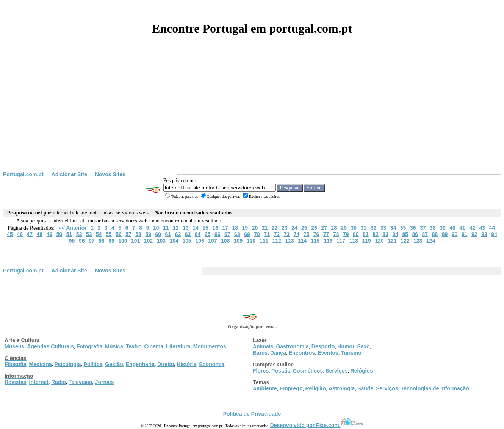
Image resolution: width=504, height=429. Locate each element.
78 (336, 234)
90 (455, 234)
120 (379, 241)
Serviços (337, 371)
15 (205, 228)
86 (415, 234)
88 (435, 234)
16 (215, 228)
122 (405, 241)
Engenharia (140, 364)
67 (227, 234)
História (186, 364)
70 (257, 234)
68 (237, 234)
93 (484, 234)
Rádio (59, 382)
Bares (260, 353)
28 (334, 228)
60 (158, 234)
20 (255, 228)
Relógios (362, 371)
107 (212, 241)
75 (307, 234)
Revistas (16, 382)
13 (186, 228)
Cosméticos (308, 371)
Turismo (351, 353)
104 (174, 241)
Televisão (81, 382)
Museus (14, 346)
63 (188, 234)
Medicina (41, 364)
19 (245, 228)
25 (304, 228)
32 (374, 228)
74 (297, 234)
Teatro (134, 346)
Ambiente (265, 388)
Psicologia (67, 364)
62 (178, 234)
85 (405, 234)
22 (275, 228)
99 (111, 241)
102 (148, 241)
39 (443, 228)
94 (494, 234)
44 (492, 228)
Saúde (365, 388)
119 (367, 241)
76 (316, 234)
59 (148, 234)
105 (187, 241)
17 (225, 228)
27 (324, 228)
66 (218, 234)
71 (267, 234)
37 (423, 228)
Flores (261, 371)
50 (59, 234)
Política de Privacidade (252, 414)
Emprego (291, 388)
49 (50, 234)
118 (354, 241)
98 (102, 241)
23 (285, 228)
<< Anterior (73, 228)
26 (314, 228)
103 (161, 241)
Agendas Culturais (50, 346)
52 (79, 234)
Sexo (363, 346)
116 (328, 241)
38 (433, 228)
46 (20, 234)
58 (138, 234)
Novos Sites (110, 174)
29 (344, 228)
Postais (281, 371)
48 (40, 234)
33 (383, 228)
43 (482, 228)
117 (341, 241)
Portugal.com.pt (23, 174)
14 (196, 228)
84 (395, 234)
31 (364, 228)
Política (93, 364)
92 (474, 234)
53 (89, 234)
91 (465, 234)
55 (109, 234)
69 (247, 234)
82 (376, 234)
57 (128, 234)
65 (208, 234)
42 (472, 228)
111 (264, 241)
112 (277, 241)
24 (294, 228)
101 (135, 241)
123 (418, 241)
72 (277, 234)
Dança (278, 353)
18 (235, 228)
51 (69, 234)
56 (119, 234)
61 (168, 234)
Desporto (323, 346)
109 (238, 241)
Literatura (178, 346)
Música (114, 346)
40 (452, 228)
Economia (212, 364)
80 (356, 234)
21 (265, 228)
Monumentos (210, 346)
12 (176, 228)
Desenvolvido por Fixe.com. (317, 425)
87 (425, 234)
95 (72, 241)
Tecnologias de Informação (435, 388)
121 (392, 241)
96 (82, 241)
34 (393, 228)
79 (346, 234)
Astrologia (342, 388)
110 (251, 241)
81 (366, 234)
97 (92, 241)
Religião (315, 388)
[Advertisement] (252, 114)
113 (289, 241)
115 (315, 241)
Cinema (154, 346)
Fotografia (89, 346)
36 (413, 228)
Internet (39, 382)
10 (156, 228)
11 (166, 228)
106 (200, 241)
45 (10, 234)
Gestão (114, 364)
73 (286, 234)
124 (431, 241)
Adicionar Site (69, 174)
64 (198, 234)
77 (326, 234)
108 (225, 241)
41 (462, 228)
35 (403, 228)
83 (385, 234)
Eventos (328, 353)
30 (354, 228)
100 (123, 241)
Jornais (105, 382)
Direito (166, 364)
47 (30, 234)
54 (99, 234)
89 (445, 234)
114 (302, 241)
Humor (346, 346)
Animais (263, 346)
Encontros (302, 353)
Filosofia (16, 364)
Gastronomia (292, 346)
